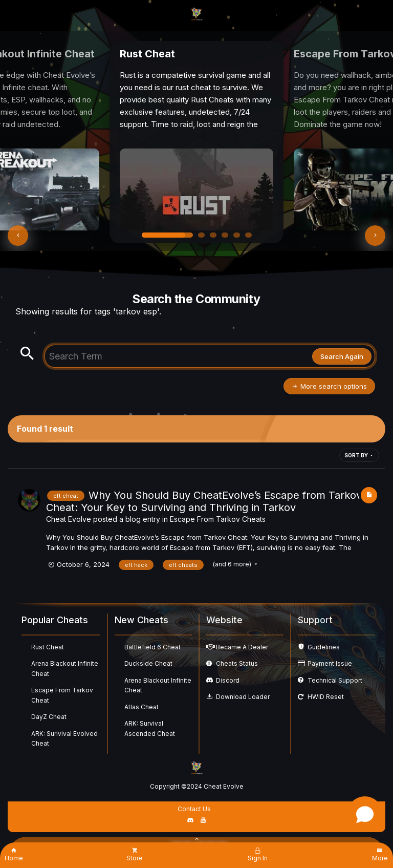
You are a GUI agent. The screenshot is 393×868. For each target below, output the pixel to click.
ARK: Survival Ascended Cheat (150, 728)
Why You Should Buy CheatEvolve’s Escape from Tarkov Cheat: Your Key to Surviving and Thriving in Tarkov (204, 501)
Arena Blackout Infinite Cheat (65, 669)
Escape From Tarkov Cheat (62, 695)
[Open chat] (365, 814)
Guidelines (324, 647)
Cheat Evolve (69, 519)
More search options (329, 386)
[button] (18, 236)
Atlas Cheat (141, 707)
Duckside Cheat (148, 663)
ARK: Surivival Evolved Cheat (64, 739)
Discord (228, 680)
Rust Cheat (48, 647)
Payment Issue (330, 663)
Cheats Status (237, 663)
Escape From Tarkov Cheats (218, 519)
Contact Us (194, 809)
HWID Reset (326, 697)
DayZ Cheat (49, 717)
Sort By (359, 455)
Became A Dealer (242, 647)
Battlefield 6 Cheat (152, 647)
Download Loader (243, 697)
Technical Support (335, 680)
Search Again (342, 356)
